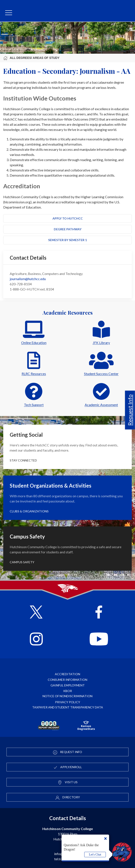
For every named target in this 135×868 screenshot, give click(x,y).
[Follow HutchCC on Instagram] (36, 640)
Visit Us (68, 782)
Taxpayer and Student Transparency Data (68, 707)
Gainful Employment (68, 685)
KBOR (68, 691)
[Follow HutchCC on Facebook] (99, 613)
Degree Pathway (68, 229)
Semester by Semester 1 (67, 240)
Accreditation (67, 674)
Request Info (130, 410)
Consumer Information (67, 680)
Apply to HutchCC (68, 218)
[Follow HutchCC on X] (36, 613)
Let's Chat (95, 855)
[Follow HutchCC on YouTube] (99, 640)
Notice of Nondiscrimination (67, 696)
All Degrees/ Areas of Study (31, 58)
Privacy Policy (68, 702)
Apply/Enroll (67, 767)
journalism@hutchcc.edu (28, 279)
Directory (68, 797)
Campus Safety (22, 562)
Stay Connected (23, 460)
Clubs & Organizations (29, 511)
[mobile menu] (9, 13)
